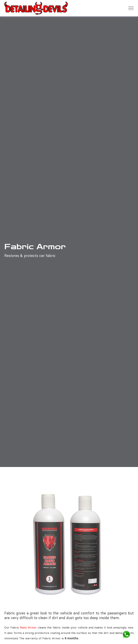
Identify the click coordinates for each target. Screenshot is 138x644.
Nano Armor (29, 627)
